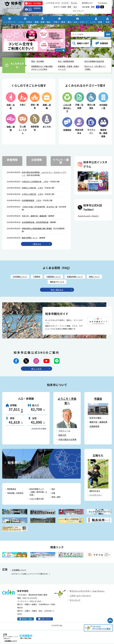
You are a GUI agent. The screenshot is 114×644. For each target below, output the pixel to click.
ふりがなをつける (53, 3)
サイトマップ (75, 601)
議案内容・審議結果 (98, 423)
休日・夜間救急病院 (66, 61)
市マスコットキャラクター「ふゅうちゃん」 (87, 592)
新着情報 (12, 160)
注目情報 (36, 160)
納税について (97, 277)
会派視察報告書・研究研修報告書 (35, 222)
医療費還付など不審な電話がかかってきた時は (42, 68)
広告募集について (19, 571)
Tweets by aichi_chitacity (88, 216)
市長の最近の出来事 (67, 440)
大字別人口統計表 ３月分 (32, 194)
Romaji (74, 3)
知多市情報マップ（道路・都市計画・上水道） (38, 493)
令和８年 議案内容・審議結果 (34, 216)
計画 (53, 494)
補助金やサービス (57, 282)
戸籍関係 (35, 277)
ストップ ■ (60, 50)
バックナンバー (96, 496)
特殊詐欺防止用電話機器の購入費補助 (37, 228)
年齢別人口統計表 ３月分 (32, 188)
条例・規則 (56, 498)
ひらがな (65, 3)
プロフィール (64, 431)
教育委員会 (12, 490)
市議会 (98, 399)
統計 (53, 490)
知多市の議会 (95, 418)
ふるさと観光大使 (37, 499)
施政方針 (62, 436)
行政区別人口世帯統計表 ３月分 (35, 182)
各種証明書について (76, 277)
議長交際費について (30, 238)
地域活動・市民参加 (15, 494)
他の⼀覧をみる (57, 290)
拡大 (75, 7)
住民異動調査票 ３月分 (32, 200)
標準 (69, 7)
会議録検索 (94, 427)
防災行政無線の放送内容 (94, 61)
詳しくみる (36, 369)
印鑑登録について (53, 277)
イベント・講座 (61, 161)
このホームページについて (80, 596)
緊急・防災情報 (38, 61)
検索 (108, 34)
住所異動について (17, 277)
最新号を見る (95, 492)
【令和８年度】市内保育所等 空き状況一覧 (40, 207)
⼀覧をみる (37, 244)
